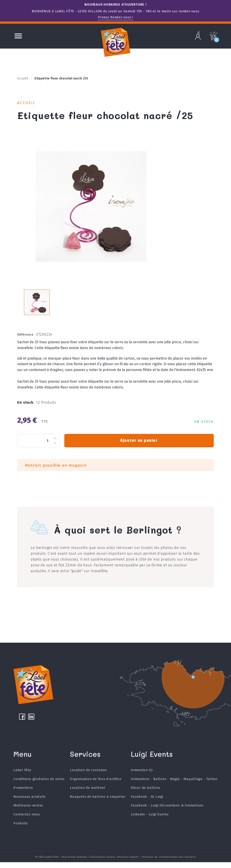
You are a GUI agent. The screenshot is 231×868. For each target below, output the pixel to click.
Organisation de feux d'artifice (96, 786)
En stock (26, 406)
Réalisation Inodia (102, 863)
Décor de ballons (145, 795)
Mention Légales (128, 863)
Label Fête (22, 777)
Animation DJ (142, 777)
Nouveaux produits (30, 804)
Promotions (23, 795)
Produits (21, 830)
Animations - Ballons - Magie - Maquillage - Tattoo (174, 786)
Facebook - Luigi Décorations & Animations (167, 812)
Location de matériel (88, 795)
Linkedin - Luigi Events (150, 821)
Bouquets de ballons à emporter (98, 804)
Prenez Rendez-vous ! (116, 17)
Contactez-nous (27, 821)
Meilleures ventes (28, 812)
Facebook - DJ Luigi (147, 804)
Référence (26, 339)
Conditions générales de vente (39, 786)
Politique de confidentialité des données (169, 863)
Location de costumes (89, 777)
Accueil (27, 103)
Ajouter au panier (139, 445)
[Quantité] (39, 445)
